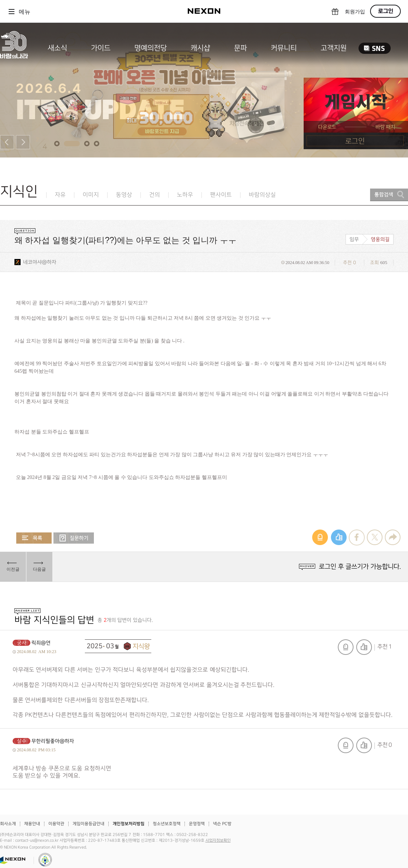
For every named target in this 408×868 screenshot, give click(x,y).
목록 (34, 538)
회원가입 (355, 12)
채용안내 (32, 824)
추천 (364, 647)
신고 (346, 647)
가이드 (101, 48)
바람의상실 (262, 195)
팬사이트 (221, 195)
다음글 (39, 569)
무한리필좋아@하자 (53, 741)
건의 (155, 195)
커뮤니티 (284, 48)
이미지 (91, 195)
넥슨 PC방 (222, 824)
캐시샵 (200, 48)
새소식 (57, 48)
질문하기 (74, 538)
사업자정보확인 (218, 841)
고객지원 (334, 48)
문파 (240, 48)
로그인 (386, 11)
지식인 (19, 192)
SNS (375, 48)
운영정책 (197, 824)
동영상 (124, 195)
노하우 (185, 195)
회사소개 (8, 824)
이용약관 (56, 824)
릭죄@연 (41, 643)
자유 (60, 195)
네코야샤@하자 (40, 262)
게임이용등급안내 (88, 824)
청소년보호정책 (167, 824)
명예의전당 (151, 48)
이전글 (13, 569)
